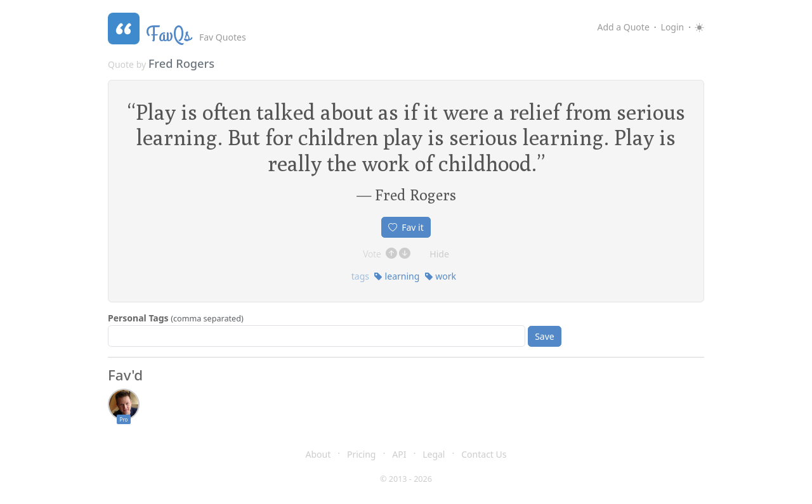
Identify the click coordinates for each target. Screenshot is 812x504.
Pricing (361, 454)
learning (396, 276)
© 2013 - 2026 (406, 479)
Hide (439, 254)
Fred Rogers (181, 63)
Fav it (406, 227)
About (318, 454)
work (440, 276)
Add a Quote (623, 27)
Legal (434, 454)
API (399, 454)
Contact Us (484, 454)
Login (673, 27)
